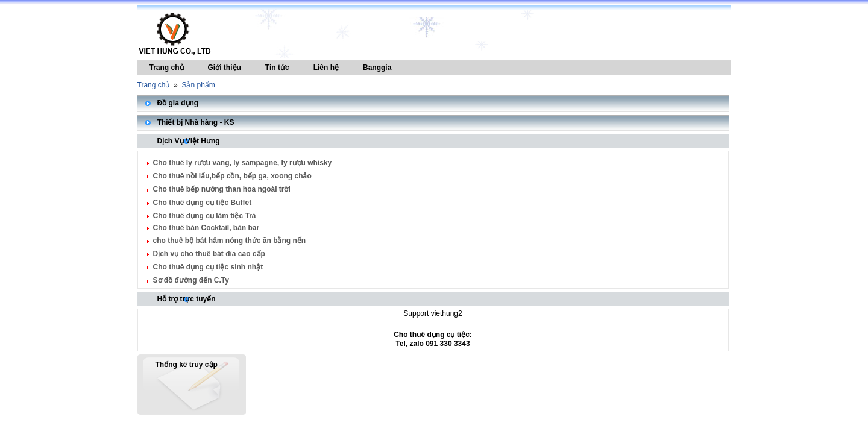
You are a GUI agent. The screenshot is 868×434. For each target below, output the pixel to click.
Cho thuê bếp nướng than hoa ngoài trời (222, 189)
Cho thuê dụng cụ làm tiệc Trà (205, 216)
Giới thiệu (225, 68)
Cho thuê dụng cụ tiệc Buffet (203, 203)
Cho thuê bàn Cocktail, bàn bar (206, 228)
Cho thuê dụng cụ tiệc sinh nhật (208, 267)
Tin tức (277, 68)
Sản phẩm (198, 85)
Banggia (377, 68)
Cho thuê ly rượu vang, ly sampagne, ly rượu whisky (243, 163)
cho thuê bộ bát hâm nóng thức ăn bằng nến (230, 241)
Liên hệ (326, 68)
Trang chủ (167, 68)
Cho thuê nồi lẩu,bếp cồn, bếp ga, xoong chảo (232, 176)
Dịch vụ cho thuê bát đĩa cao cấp (209, 254)
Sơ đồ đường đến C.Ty (191, 280)
